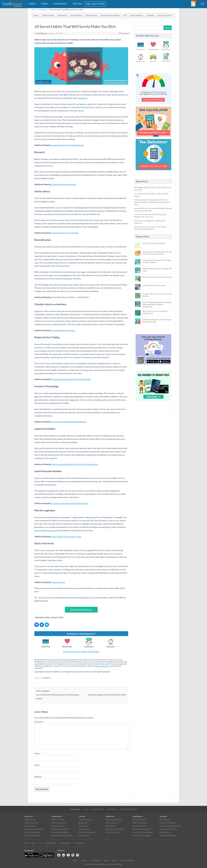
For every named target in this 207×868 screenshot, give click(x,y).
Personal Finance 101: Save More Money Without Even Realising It (151, 228)
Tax (125, 16)
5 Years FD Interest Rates (142, 835)
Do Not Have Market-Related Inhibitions (69, 422)
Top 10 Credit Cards (113, 832)
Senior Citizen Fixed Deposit (143, 832)
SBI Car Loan (83, 823)
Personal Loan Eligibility (60, 832)
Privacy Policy (117, 864)
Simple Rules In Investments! (64, 184)
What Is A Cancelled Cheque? (154, 243)
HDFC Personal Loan (59, 823)
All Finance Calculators (168, 835)
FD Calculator (165, 832)
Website (38, 777)
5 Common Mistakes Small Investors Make (70, 503)
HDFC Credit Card (112, 823)
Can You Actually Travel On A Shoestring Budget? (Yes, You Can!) (150, 216)
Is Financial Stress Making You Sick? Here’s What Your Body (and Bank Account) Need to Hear (152, 202)
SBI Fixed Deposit (139, 820)
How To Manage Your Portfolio (65, 233)
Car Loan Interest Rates (87, 832)
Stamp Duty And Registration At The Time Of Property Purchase (157, 253)
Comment (39, 722)
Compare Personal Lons (60, 829)
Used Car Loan (84, 835)
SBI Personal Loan (58, 820)
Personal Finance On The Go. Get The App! (81, 651)
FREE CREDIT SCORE (95, 4)
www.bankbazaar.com (104, 666)
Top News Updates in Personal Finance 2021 (107, 695)
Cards (44, 4)
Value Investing (58, 582)
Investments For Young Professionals (68, 145)
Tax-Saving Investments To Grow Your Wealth (71, 379)
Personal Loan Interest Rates (62, 835)
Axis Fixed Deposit (139, 826)
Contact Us (96, 860)
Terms (114, 860)
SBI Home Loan (30, 820)
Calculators (166, 61)
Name (38, 753)
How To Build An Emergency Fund (67, 537)
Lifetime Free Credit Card (115, 829)
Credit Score (91, 16)
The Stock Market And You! (64, 330)
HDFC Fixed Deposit (140, 823)
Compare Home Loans (33, 832)
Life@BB (150, 16)
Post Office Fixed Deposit (142, 829)
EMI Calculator (164, 16)
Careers (84, 860)
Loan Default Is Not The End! (154, 285)
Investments (60, 4)
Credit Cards (48, 16)
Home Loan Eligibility (32, 835)
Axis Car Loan (83, 826)
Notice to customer (128, 860)
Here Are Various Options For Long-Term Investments (75, 464)
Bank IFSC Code (51, 843)
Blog (106, 860)
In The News (78, 843)
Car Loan (153, 61)
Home (34, 10)
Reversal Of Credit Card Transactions (157, 277)
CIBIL (34, 843)
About (75, 860)
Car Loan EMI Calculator (168, 829)
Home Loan (111, 646)
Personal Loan (67, 646)
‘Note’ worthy (136, 16)
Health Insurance (49, 530)
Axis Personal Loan (58, 826)
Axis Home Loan (30, 826)
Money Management (110, 16)
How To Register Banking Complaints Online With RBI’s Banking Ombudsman (157, 304)
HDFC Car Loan (84, 829)
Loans (32, 4)
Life (36, 530)
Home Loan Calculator (168, 823)
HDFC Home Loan (31, 823)
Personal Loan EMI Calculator (170, 826)
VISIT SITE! (77, 4)
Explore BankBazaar (81, 610)
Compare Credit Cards (114, 820)
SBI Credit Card (111, 826)
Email (37, 765)
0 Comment (124, 33)
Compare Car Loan (85, 820)
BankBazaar (42, 33)
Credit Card (46, 646)
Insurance (62, 16)
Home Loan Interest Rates (34, 829)
